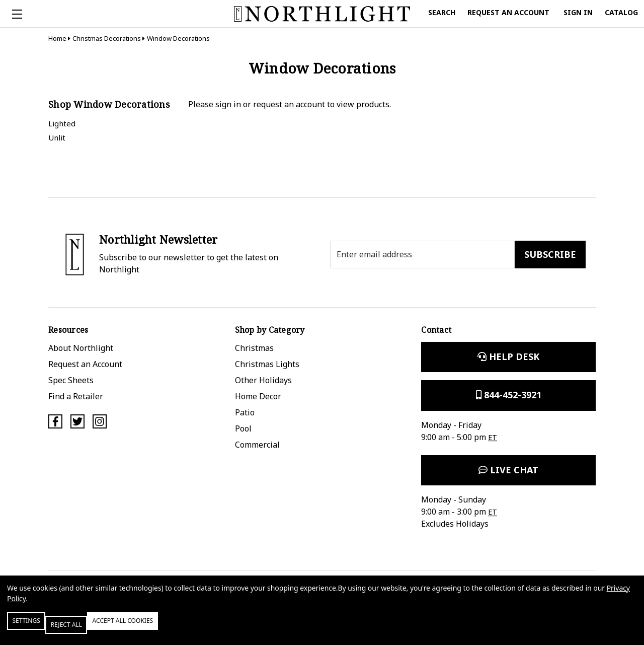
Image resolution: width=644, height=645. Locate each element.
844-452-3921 (509, 395)
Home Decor (258, 396)
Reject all (95, 629)
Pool (243, 428)
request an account (289, 104)
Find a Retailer (76, 396)
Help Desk (508, 356)
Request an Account (85, 364)
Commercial (257, 445)
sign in (228, 104)
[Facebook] (55, 421)
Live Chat (508, 470)
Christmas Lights (267, 364)
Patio (245, 412)
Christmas (254, 348)
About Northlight (81, 348)
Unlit (57, 137)
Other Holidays (263, 380)
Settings (37, 629)
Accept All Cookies (173, 629)
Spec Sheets (71, 380)
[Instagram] (100, 421)
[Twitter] (77, 421)
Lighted (62, 123)
